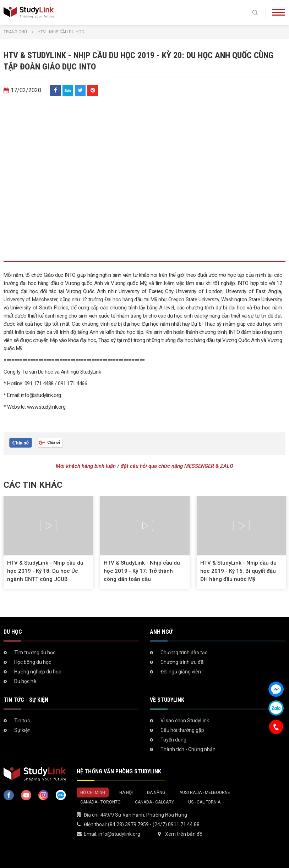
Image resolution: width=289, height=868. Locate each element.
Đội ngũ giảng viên (181, 672)
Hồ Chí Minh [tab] (93, 793)
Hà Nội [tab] (126, 793)
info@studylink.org (119, 834)
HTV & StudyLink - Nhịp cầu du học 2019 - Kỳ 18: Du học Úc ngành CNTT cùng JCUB (45, 571)
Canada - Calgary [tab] (154, 802)
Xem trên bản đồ (184, 834)
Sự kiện (22, 730)
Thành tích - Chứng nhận (188, 749)
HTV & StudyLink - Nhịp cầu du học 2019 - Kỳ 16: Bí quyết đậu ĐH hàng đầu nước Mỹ (238, 571)
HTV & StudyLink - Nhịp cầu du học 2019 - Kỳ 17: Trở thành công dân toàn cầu (142, 571)
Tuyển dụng (173, 740)
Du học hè (25, 681)
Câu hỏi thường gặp (182, 730)
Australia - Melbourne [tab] (205, 793)
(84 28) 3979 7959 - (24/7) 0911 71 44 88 (154, 824)
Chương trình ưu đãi (182, 662)
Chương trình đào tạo (184, 653)
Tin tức (22, 721)
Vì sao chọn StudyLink (185, 721)
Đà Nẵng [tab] (156, 793)
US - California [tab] (204, 802)
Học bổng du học (33, 662)
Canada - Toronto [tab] (100, 802)
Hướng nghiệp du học (38, 672)
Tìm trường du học (35, 653)
